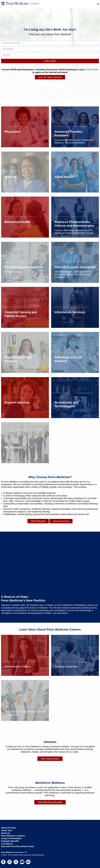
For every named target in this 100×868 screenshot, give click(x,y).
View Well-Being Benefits (50, 802)
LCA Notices (7, 844)
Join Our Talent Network (50, 77)
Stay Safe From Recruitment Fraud (17, 846)
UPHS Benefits (38, 521)
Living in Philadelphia (11, 838)
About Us (6, 833)
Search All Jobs (9, 828)
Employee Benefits (10, 841)
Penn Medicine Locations (13, 836)
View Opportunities (50, 759)
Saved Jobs (7, 830)
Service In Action (61, 521)
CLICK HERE (92, 70)
